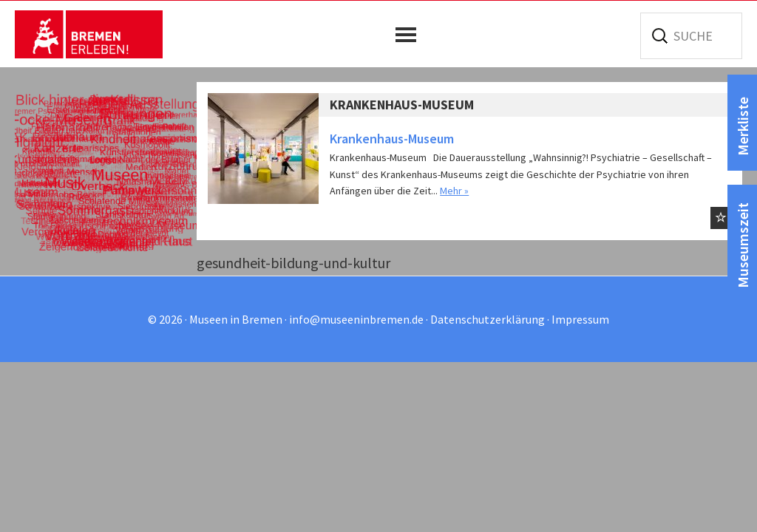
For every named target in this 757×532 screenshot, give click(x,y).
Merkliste (743, 126)
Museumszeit (743, 245)
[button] (410, 35)
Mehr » (454, 191)
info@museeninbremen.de (356, 319)
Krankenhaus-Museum (402, 105)
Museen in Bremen (89, 34)
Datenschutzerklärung (488, 319)
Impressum (580, 319)
